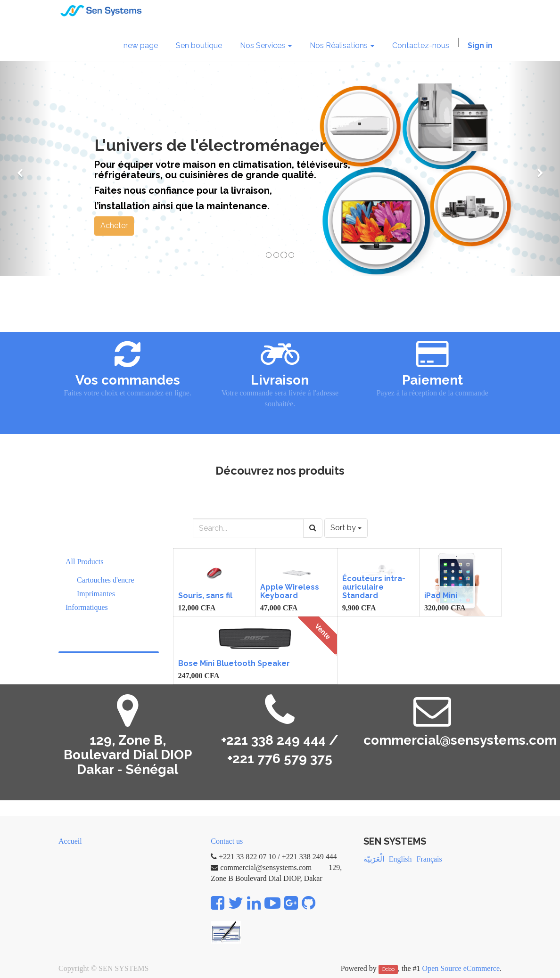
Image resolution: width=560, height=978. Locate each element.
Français (429, 859)
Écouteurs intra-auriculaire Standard (374, 587)
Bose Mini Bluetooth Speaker (234, 663)
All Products (84, 562)
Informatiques (87, 607)
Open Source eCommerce (461, 968)
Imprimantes (96, 594)
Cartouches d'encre (106, 580)
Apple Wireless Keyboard (290, 591)
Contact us (227, 841)
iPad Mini (441, 596)
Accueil (70, 841)
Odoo (388, 969)
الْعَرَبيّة (374, 859)
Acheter (114, 226)
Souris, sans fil (205, 596)
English (400, 859)
